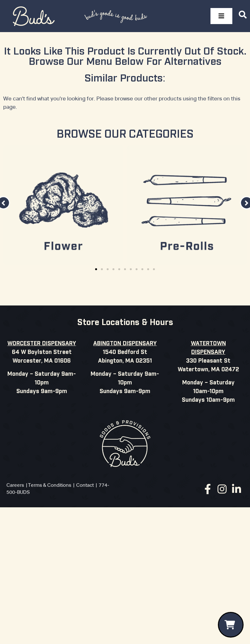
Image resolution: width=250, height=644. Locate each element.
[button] (96, 269)
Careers (15, 485)
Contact (85, 485)
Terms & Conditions (50, 485)
